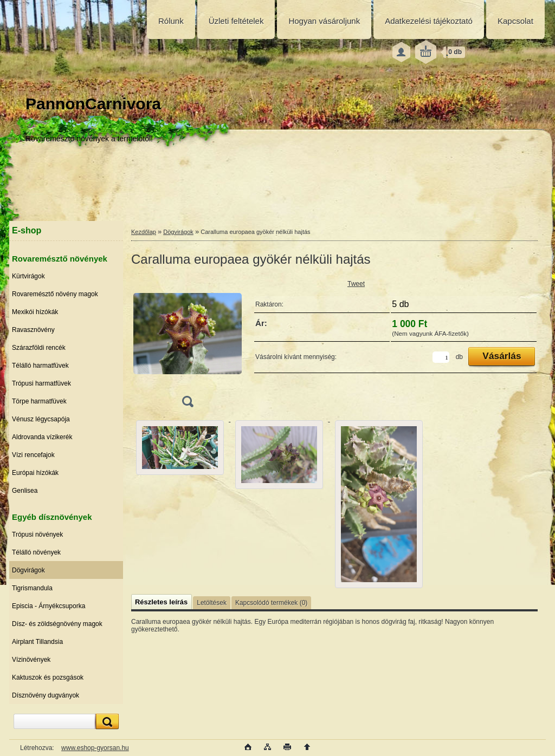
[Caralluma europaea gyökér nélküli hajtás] (188, 346)
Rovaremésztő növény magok (55, 294)
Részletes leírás (161, 602)
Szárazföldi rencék (39, 348)
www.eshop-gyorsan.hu (95, 748)
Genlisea (25, 491)
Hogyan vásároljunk (324, 21)
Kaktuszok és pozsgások (48, 677)
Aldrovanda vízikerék (42, 437)
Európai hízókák (35, 473)
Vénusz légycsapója (41, 419)
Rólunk (171, 21)
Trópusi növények (37, 535)
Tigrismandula (32, 588)
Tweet (356, 284)
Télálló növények (36, 552)
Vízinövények (31, 660)
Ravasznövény (33, 330)
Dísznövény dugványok (46, 695)
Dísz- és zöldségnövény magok (57, 624)
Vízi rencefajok (33, 455)
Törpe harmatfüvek (39, 401)
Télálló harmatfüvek (40, 366)
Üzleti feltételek (236, 21)
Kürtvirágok (28, 276)
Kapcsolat (515, 21)
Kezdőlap (144, 232)
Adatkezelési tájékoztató (429, 21)
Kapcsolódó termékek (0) (271, 603)
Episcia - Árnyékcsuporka (49, 606)
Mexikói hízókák (35, 312)
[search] (106, 722)
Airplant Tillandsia (37, 642)
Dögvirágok (28, 570)
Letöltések (212, 603)
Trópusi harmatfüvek (41, 383)
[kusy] (441, 357)
